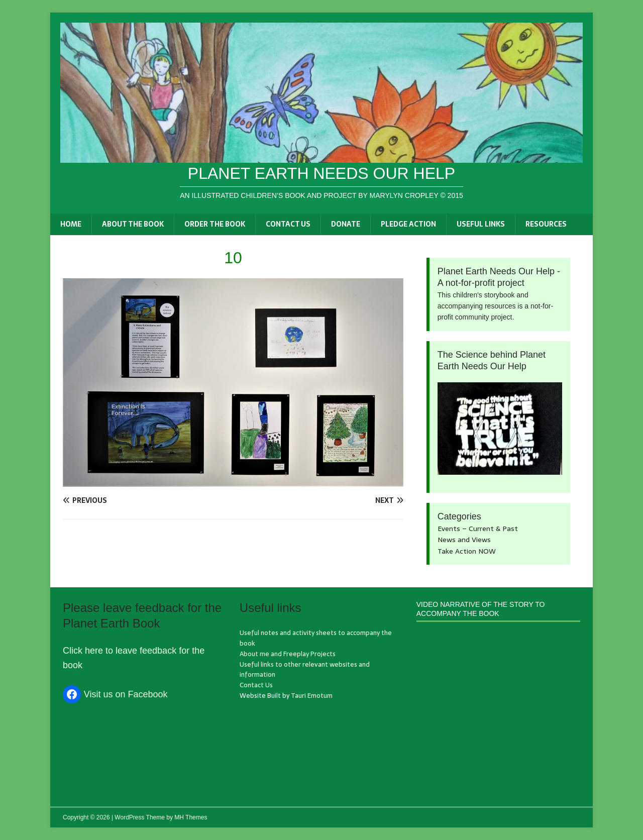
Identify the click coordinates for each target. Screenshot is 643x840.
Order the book (215, 224)
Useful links (481, 224)
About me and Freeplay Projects (288, 654)
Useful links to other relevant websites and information (305, 670)
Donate (346, 224)
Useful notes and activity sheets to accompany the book (316, 638)
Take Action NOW (467, 551)
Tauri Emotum (312, 696)
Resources (546, 224)
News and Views (464, 540)
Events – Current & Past (478, 529)
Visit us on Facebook (126, 694)
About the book (133, 224)
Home (71, 224)
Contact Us (288, 224)
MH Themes (191, 817)
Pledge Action (408, 224)
